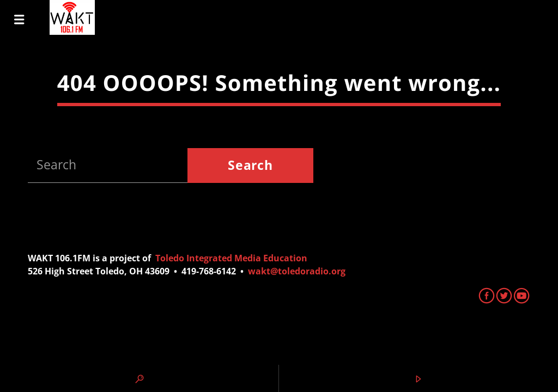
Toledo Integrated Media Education (231, 258)
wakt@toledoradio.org (297, 271)
